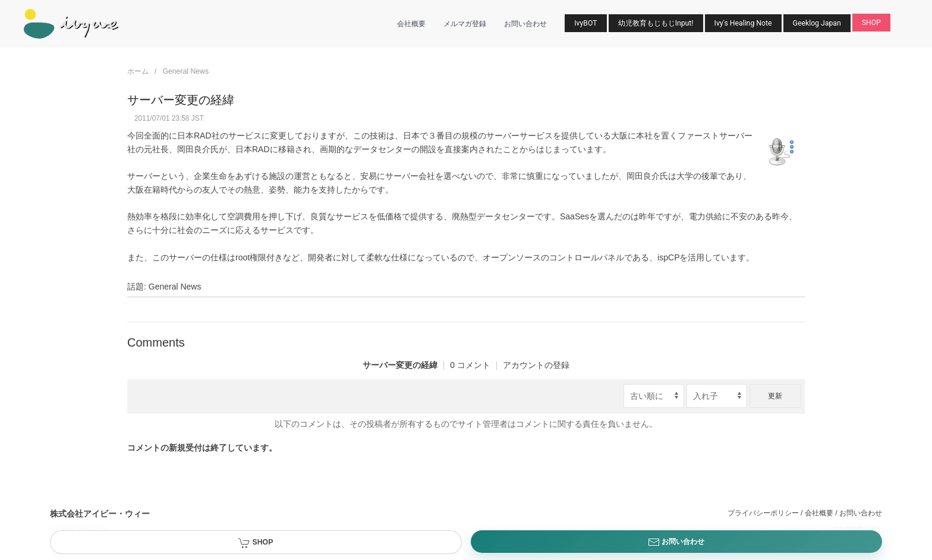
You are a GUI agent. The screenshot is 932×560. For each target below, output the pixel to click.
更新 (775, 396)
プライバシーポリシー (763, 513)
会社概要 (411, 24)
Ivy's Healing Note (743, 23)
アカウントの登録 (536, 365)
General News (185, 71)
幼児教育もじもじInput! (656, 23)
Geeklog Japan (817, 23)
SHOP (871, 23)
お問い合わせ (525, 24)
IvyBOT (585, 23)
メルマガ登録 (465, 24)
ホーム (138, 71)
